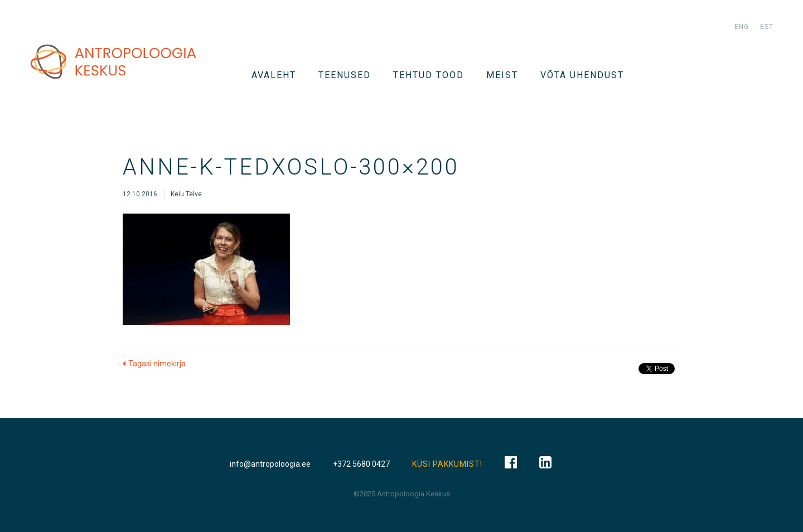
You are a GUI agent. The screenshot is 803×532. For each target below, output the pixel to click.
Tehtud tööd (429, 75)
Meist (502, 75)
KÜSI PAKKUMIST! (447, 464)
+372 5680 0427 (361, 464)
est (767, 27)
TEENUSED (345, 75)
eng (742, 27)
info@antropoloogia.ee (270, 464)
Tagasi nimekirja (157, 364)
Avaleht (274, 75)
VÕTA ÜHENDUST (582, 75)
